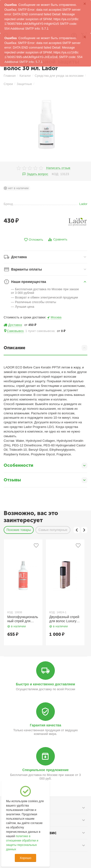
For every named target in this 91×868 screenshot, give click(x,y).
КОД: (56, 174)
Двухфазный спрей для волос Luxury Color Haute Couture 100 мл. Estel (65, 619)
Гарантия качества (45, 725)
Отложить (33, 240)
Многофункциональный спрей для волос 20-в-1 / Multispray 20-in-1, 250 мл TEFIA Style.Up (23, 619)
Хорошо (25, 858)
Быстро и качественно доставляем (46, 684)
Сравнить (57, 240)
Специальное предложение (45, 770)
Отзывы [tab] (45, 480)
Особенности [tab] (45, 466)
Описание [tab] (45, 348)
